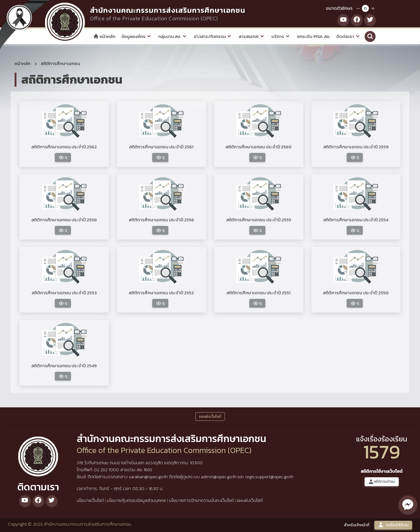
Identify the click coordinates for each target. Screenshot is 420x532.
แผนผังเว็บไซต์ (250, 500)
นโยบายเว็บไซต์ (90, 500)
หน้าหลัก (104, 36)
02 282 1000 (107, 470)
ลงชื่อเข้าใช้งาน (393, 525)
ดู (63, 157)
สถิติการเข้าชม (382, 482)
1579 (382, 452)
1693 (148, 470)
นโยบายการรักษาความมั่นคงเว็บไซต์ (201, 500)
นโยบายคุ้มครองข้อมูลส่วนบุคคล (136, 500)
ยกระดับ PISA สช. (314, 36)
